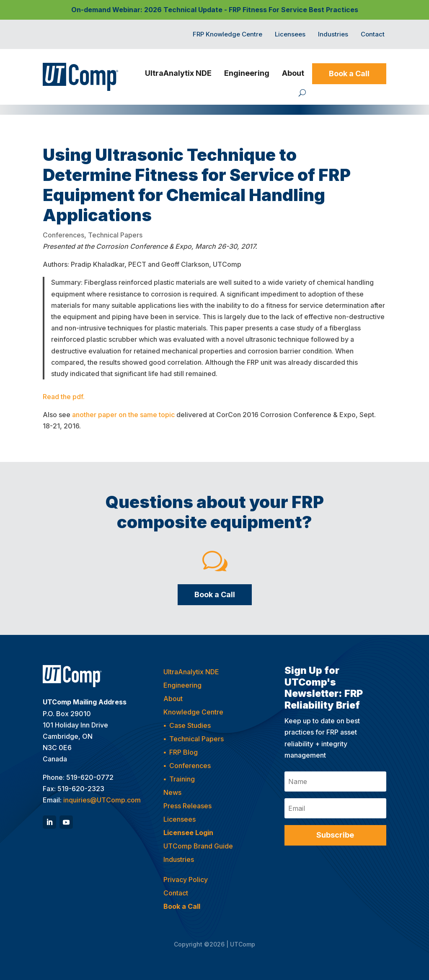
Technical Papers (115, 235)
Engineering (247, 73)
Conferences (63, 235)
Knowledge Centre (193, 712)
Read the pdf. (64, 397)
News (172, 792)
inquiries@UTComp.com (102, 800)
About (293, 73)
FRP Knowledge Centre (227, 35)
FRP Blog (183, 752)
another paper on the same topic (123, 415)
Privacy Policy (186, 879)
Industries (333, 35)
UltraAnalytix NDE (178, 73)
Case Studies (190, 725)
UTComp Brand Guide (198, 846)
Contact (373, 35)
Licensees (290, 35)
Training (182, 779)
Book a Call (349, 73)
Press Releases (187, 806)
